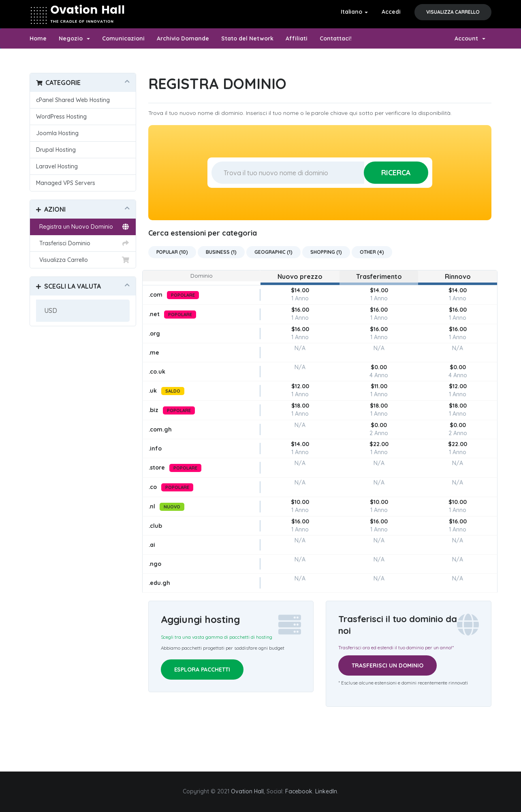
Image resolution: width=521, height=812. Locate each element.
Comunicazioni (123, 38)
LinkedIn (326, 791)
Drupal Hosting (56, 150)
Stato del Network (247, 38)
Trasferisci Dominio (83, 243)
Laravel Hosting (57, 166)
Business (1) (221, 252)
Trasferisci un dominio (388, 665)
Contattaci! (336, 38)
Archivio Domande (183, 38)
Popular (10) (172, 252)
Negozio (74, 38)
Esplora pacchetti (202, 670)
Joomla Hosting (57, 133)
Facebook (299, 791)
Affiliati (297, 38)
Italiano (354, 12)
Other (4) (372, 252)
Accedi (391, 12)
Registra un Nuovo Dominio (83, 227)
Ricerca (396, 173)
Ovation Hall (247, 791)
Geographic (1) (273, 252)
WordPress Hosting (61, 117)
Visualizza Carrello (453, 12)
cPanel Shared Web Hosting (73, 100)
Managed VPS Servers (66, 183)
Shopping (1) (326, 252)
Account (470, 38)
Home (38, 38)
